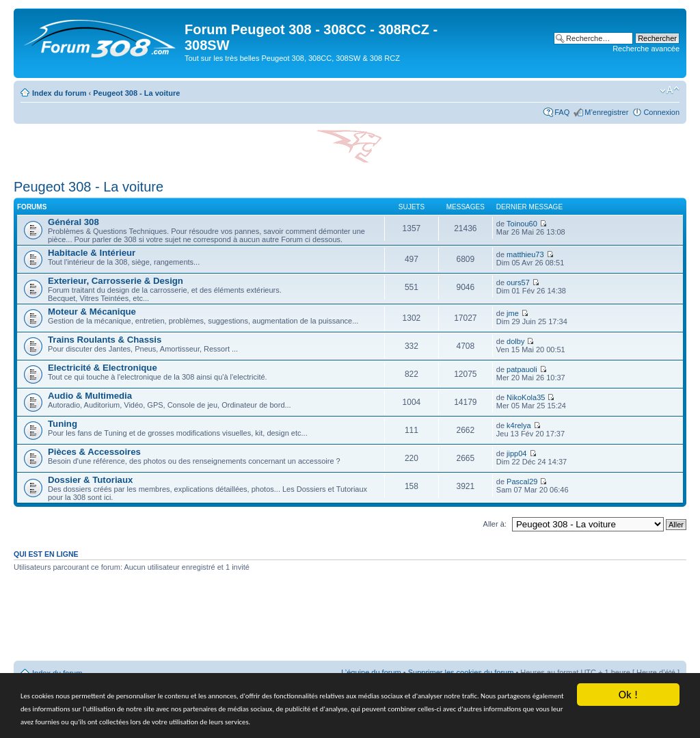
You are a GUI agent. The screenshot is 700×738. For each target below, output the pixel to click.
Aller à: (495, 524)
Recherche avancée (646, 49)
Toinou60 (522, 224)
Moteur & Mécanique (92, 312)
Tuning (63, 424)
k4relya (519, 425)
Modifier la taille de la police (670, 90)
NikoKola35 (526, 397)
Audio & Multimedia (90, 396)
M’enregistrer (606, 112)
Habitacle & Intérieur (92, 253)
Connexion (661, 112)
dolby (515, 341)
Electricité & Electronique (103, 368)
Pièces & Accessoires (94, 452)
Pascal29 (522, 482)
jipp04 (516, 453)
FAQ (562, 112)
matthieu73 (525, 254)
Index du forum (59, 93)
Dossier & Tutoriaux (90, 480)
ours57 (518, 282)
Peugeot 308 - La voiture (136, 93)
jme (513, 313)
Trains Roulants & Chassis (105, 340)
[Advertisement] (350, 621)
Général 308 (73, 222)
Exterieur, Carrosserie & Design (116, 281)
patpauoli (522, 369)
